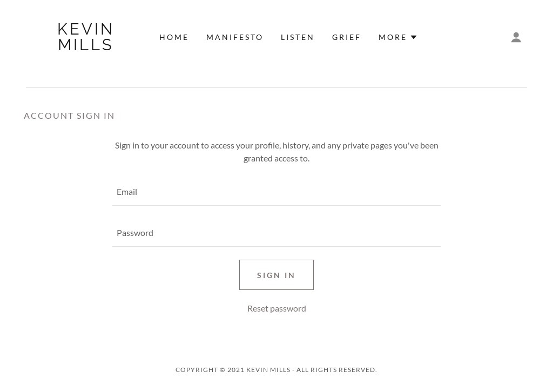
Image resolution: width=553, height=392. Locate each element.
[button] (398, 37)
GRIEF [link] (347, 37)
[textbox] (276, 192)
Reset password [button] (277, 308)
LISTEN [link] (298, 37)
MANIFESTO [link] (235, 37)
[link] (86, 47)
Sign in (276, 275)
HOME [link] (174, 37)
